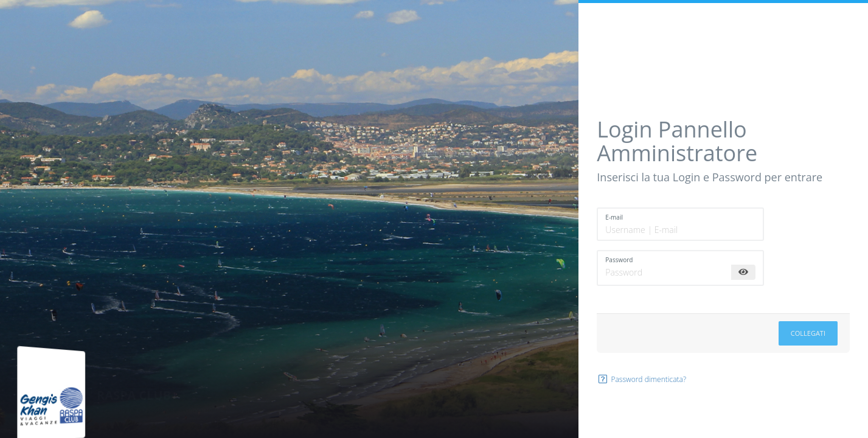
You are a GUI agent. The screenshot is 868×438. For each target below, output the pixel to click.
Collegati (808, 333)
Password (619, 260)
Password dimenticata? (641, 379)
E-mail (614, 217)
